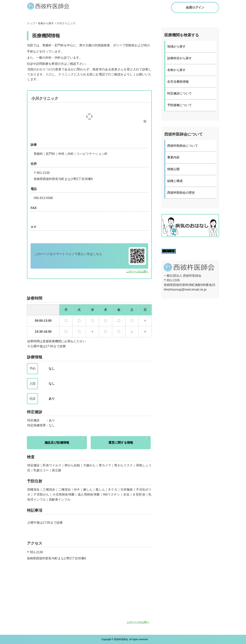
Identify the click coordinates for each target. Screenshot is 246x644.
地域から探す (176, 46)
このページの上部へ (137, 271)
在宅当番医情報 (178, 82)
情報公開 (173, 169)
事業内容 (173, 157)
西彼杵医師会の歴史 (181, 193)
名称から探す (176, 70)
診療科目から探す (180, 58)
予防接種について (180, 105)
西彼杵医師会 (52, 6)
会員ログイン (195, 7)
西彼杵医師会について (183, 146)
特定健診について (180, 93)
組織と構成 (175, 181)
